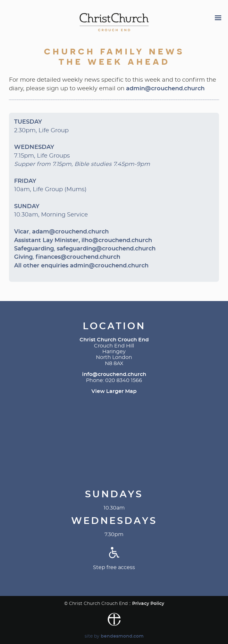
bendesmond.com (122, 636)
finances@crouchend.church (78, 257)
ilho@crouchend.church (117, 240)
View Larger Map (114, 391)
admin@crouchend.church (165, 89)
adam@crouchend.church (70, 232)
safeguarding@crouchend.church (106, 249)
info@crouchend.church (114, 374)
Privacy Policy (148, 603)
